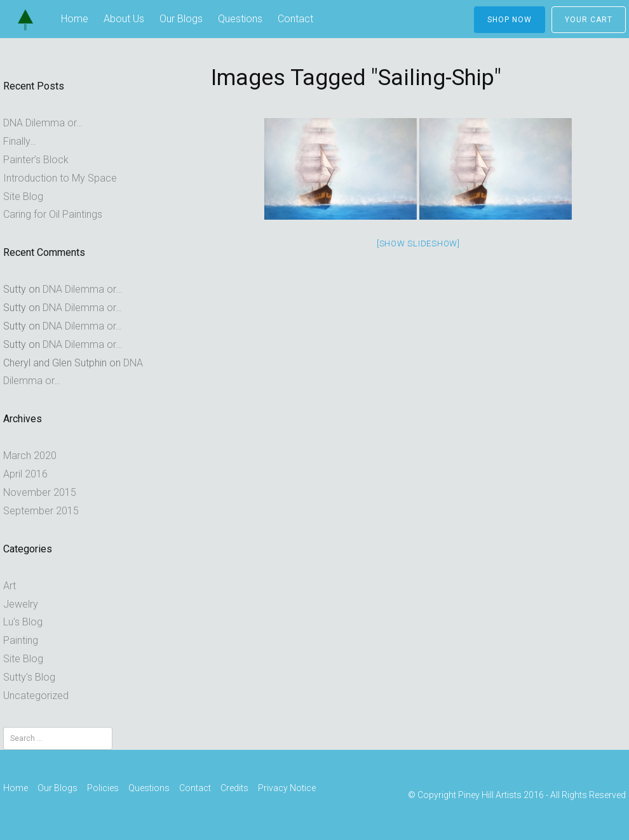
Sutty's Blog (29, 677)
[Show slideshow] (418, 243)
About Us (124, 19)
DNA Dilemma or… (43, 123)
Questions (240, 19)
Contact (295, 19)
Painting (21, 640)
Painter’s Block (36, 160)
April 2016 (25, 474)
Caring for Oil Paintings (53, 214)
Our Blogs (181, 19)
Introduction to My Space (60, 178)
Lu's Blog (23, 622)
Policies (103, 788)
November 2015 (40, 492)
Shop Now (510, 20)
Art (10, 586)
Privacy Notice (287, 788)
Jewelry (21, 604)
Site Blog (23, 197)
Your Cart (589, 20)
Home (75, 19)
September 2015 (41, 511)
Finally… (20, 141)
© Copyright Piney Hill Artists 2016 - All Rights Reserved (517, 796)
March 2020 (30, 456)
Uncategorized (36, 696)
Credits (234, 788)
